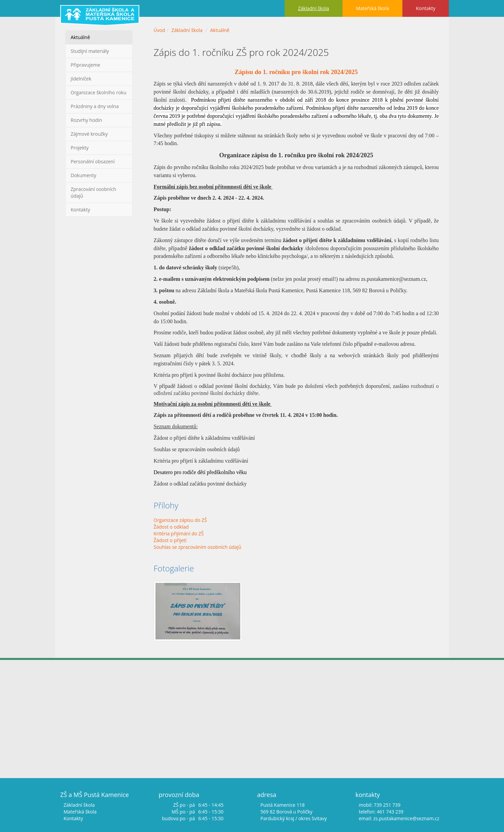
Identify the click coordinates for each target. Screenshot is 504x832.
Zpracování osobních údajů (93, 192)
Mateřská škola (372, 8)
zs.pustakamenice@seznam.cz (406, 818)
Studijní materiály (90, 51)
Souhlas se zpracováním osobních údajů (198, 547)
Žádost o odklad (171, 527)
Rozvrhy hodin (86, 120)
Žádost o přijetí (170, 540)
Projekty (80, 148)
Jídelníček (81, 79)
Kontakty (426, 8)
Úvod (159, 30)
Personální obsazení (93, 161)
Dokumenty (83, 175)
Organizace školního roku (99, 92)
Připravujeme (85, 65)
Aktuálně (80, 37)
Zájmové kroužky (89, 134)
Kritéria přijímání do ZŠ (179, 534)
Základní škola (314, 8)
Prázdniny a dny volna (95, 106)
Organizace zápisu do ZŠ (180, 520)
